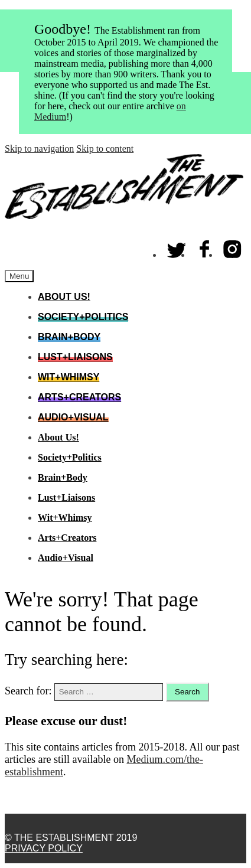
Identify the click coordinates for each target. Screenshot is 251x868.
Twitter (177, 247)
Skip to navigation (39, 149)
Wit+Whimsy (69, 377)
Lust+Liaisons (75, 357)
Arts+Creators (79, 397)
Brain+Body (69, 337)
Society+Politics (83, 317)
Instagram (233, 247)
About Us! (64, 297)
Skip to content (105, 149)
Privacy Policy (44, 848)
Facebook (205, 247)
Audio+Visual (73, 417)
